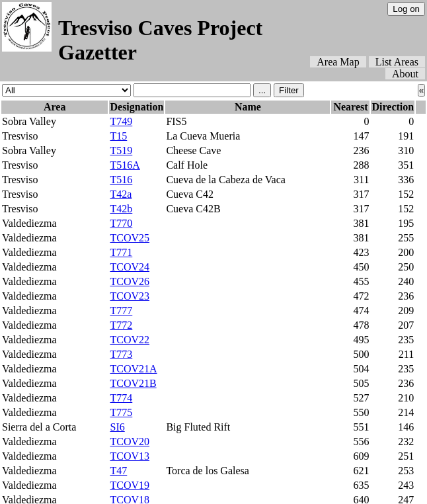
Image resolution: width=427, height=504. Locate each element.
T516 (121, 180)
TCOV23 (130, 296)
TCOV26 (130, 281)
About (405, 74)
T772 (121, 325)
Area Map (338, 62)
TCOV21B (133, 383)
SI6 (117, 427)
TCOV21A (133, 369)
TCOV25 (130, 238)
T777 (121, 311)
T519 (121, 150)
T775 (121, 412)
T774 (121, 398)
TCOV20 (130, 441)
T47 (118, 471)
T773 (121, 354)
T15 (118, 136)
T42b (121, 209)
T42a (121, 194)
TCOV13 (130, 456)
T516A (125, 165)
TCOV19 (130, 485)
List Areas (397, 62)
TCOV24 (130, 267)
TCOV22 (130, 340)
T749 (121, 121)
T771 (121, 252)
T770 (121, 223)
